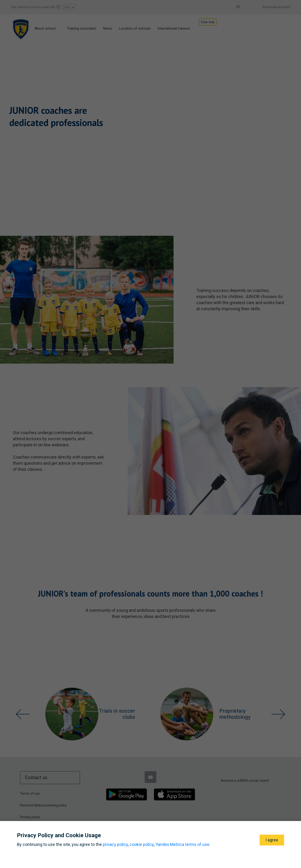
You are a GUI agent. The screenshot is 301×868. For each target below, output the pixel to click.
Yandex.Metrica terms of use (182, 844)
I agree (272, 840)
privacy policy (115, 844)
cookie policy (142, 844)
